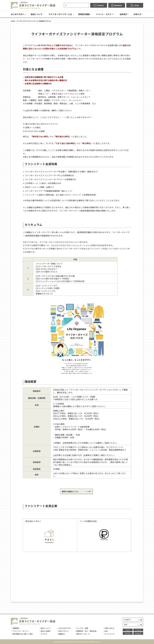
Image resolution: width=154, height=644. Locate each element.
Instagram (138, 633)
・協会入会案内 (45, 631)
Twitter (128, 630)
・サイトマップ (109, 634)
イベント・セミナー (105, 14)
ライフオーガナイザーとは (60, 14)
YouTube (128, 633)
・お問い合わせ (109, 628)
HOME (13, 21)
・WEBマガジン (63, 631)
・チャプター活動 (81, 628)
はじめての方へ (18, 14)
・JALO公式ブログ (64, 628)
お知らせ (137, 14)
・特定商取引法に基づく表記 (22, 634)
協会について (37, 14)
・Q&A (105, 631)
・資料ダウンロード (82, 634)
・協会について (45, 628)
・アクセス (43, 634)
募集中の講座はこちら (70, 491)
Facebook (138, 630)
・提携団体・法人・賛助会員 (86, 631)
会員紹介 (124, 14)
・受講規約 (15, 628)
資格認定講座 (84, 14)
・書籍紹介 (61, 634)
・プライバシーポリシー (20, 631)
